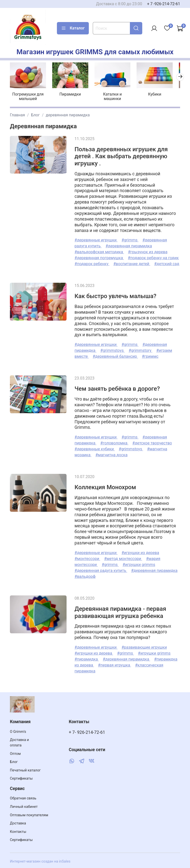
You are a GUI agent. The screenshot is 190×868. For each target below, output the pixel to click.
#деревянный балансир (115, 355)
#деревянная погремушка (99, 257)
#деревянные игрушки (96, 239)
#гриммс (150, 355)
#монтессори (87, 557)
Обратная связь (23, 798)
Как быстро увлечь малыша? (115, 295)
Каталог (73, 28)
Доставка (18, 823)
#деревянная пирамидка (129, 245)
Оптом (15, 754)
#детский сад (167, 263)
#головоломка (115, 442)
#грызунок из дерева (148, 251)
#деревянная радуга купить (101, 569)
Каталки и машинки (109, 95)
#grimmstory (141, 349)
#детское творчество (152, 442)
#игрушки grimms (139, 563)
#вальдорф (85, 575)
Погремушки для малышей (28, 95)
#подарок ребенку (92, 263)
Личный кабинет (24, 807)
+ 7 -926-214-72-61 (164, 4)
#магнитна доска (112, 454)
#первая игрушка (115, 664)
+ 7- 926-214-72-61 (87, 732)
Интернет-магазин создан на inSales (40, 861)
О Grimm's (18, 732)
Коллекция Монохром (105, 486)
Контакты (18, 832)
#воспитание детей (132, 263)
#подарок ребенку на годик (153, 257)
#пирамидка (87, 658)
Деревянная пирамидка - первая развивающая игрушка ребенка (120, 611)
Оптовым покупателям (29, 815)
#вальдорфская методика (99, 251)
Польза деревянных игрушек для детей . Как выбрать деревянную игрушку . (121, 155)
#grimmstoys (113, 349)
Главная (17, 114)
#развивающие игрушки (144, 646)
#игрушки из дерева (140, 551)
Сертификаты (21, 779)
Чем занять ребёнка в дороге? (117, 387)
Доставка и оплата (19, 743)
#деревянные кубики (95, 448)
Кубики (149, 93)
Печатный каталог (25, 770)
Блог (35, 114)
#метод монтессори (123, 557)
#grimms (130, 239)
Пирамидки (69, 93)
